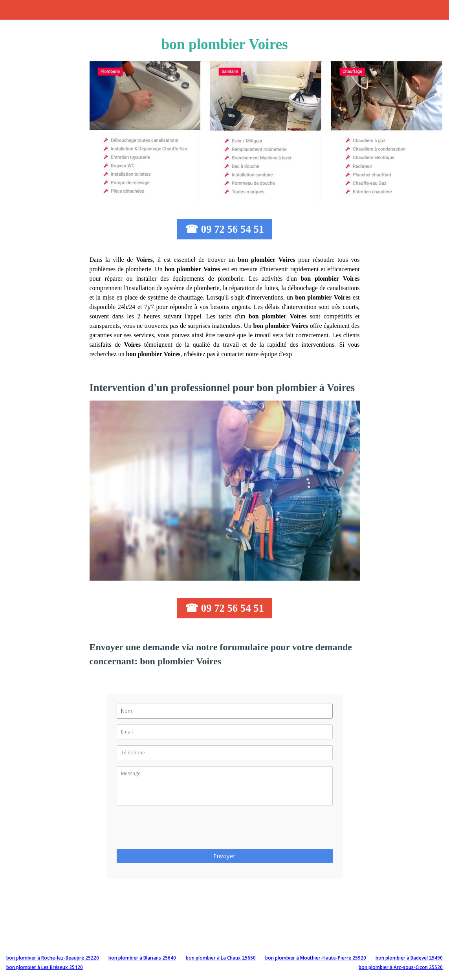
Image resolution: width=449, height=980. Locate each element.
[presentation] (176, 829)
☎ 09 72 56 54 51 (224, 229)
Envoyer (224, 856)
